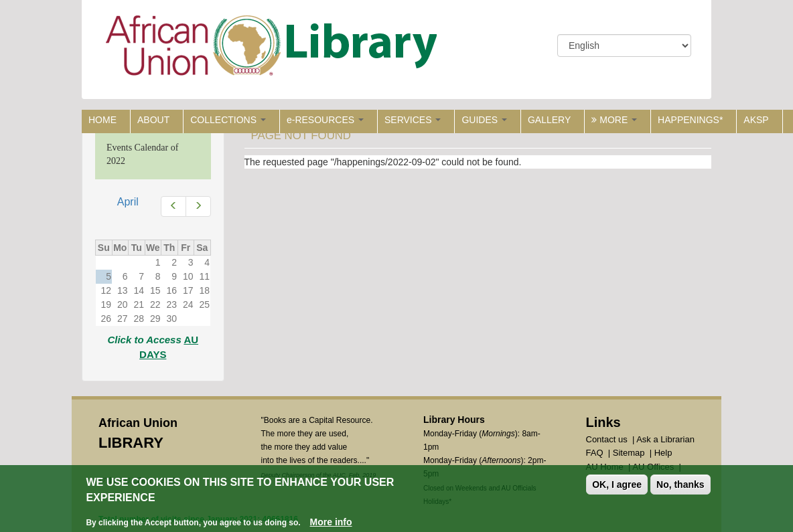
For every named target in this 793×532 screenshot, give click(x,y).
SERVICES (413, 120)
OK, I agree (617, 486)
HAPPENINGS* (690, 120)
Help (663, 453)
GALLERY (549, 120)
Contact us (607, 439)
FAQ (595, 453)
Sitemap (629, 453)
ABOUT (153, 120)
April (128, 202)
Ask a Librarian (665, 439)
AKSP (756, 120)
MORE (614, 120)
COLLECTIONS (228, 120)
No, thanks (680, 486)
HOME (102, 120)
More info (331, 523)
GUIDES (484, 120)
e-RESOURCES (325, 120)
